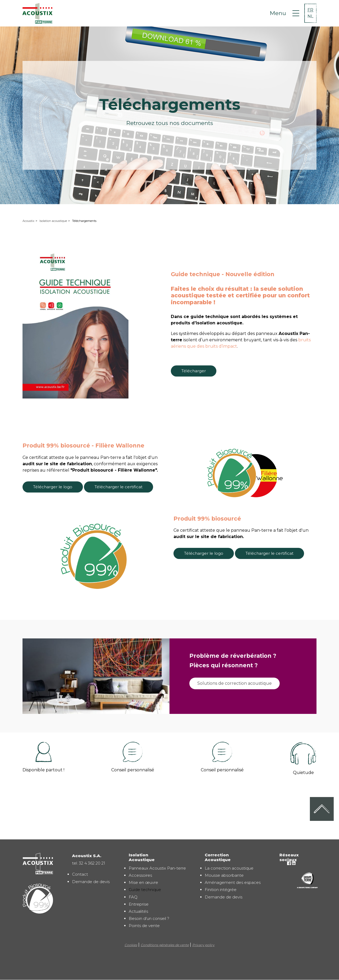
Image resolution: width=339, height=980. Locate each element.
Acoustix (28, 221)
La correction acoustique (229, 868)
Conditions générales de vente (165, 945)
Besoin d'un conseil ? (149, 918)
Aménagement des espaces (233, 882)
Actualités (138, 911)
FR (310, 10)
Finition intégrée (221, 890)
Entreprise (139, 904)
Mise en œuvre (143, 882)
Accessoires (140, 875)
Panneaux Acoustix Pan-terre (157, 868)
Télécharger (194, 371)
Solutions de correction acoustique (235, 683)
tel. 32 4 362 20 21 (89, 863)
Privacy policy (203, 945)
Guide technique (145, 890)
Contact (80, 874)
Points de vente (144, 926)
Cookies (131, 945)
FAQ (133, 897)
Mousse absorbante (224, 875)
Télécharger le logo (53, 487)
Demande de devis (91, 882)
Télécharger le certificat (119, 487)
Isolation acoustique (53, 221)
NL (310, 16)
